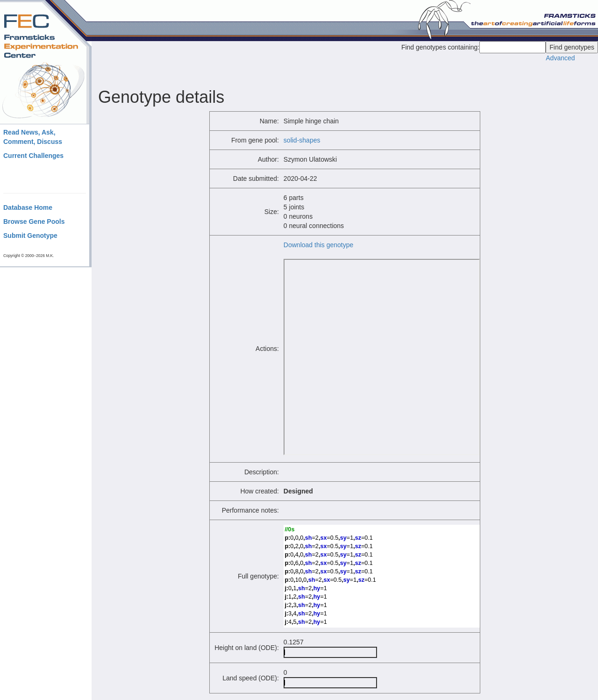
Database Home (28, 207)
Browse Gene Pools (34, 221)
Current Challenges (33, 156)
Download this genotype (318, 245)
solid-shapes (302, 140)
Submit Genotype (30, 236)
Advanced (560, 58)
